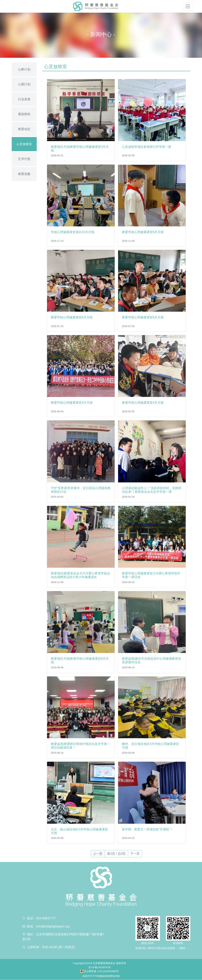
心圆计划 (24, 84)
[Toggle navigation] (188, 6)
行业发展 (24, 99)
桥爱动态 (24, 129)
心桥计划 (24, 69)
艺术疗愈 (24, 159)
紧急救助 (24, 114)
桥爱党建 (24, 174)
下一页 (135, 854)
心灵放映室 (24, 144)
